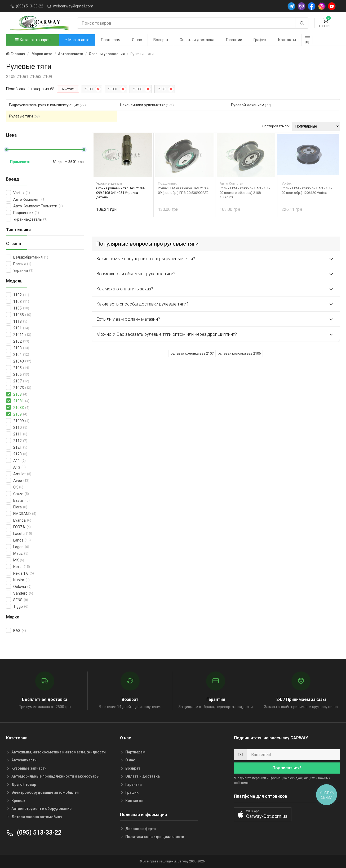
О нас (137, 40)
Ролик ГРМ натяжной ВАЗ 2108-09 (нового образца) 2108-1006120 (245, 193)
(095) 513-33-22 (30, 6)
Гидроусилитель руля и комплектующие (47, 105)
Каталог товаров (33, 40)
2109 (162, 89)
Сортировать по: (276, 126)
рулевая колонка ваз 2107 (192, 353)
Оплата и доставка (197, 40)
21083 (138, 89)
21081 (113, 89)
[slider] (6, 150)
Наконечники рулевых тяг (147, 105)
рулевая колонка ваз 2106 (239, 353)
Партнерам (111, 40)
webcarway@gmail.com (73, 6)
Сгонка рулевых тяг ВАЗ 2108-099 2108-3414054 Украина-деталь (120, 193)
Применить (20, 162)
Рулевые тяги (24, 116)
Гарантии (234, 40)
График (260, 40)
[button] (263, 814)
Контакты (287, 40)
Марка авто (77, 40)
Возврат (161, 40)
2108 (89, 89)
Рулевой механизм (251, 105)
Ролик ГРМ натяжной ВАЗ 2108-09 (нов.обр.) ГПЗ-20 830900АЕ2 (183, 190)
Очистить (68, 89)
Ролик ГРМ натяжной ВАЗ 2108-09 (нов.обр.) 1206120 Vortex (307, 190)
